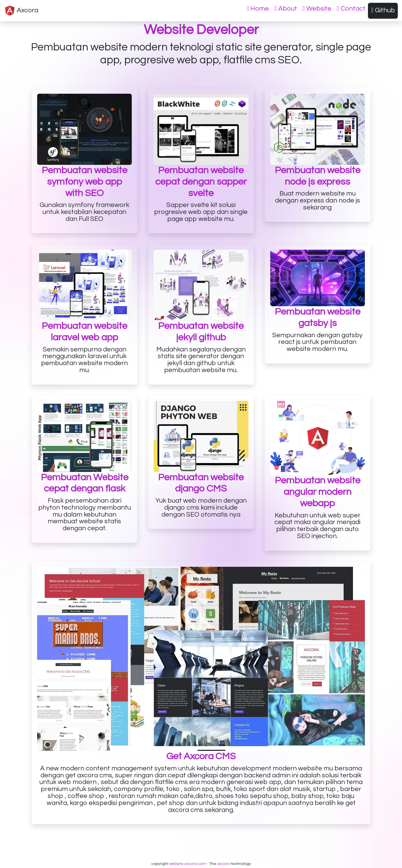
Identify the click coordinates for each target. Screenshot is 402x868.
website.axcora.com (188, 864)
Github (383, 10)
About (286, 9)
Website (317, 9)
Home (258, 9)
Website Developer (201, 30)
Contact (351, 9)
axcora (223, 864)
